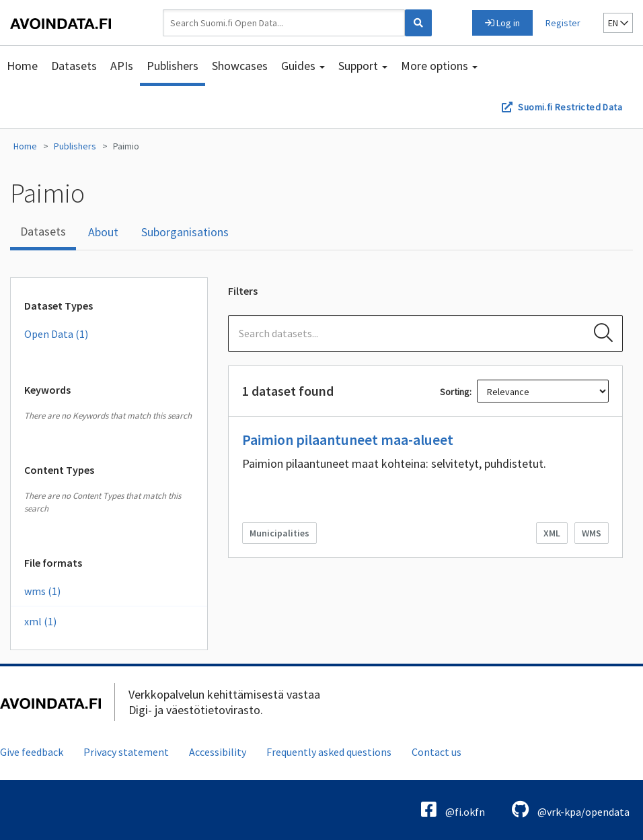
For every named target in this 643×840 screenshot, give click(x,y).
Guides (303, 66)
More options (439, 66)
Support (363, 66)
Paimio (126, 146)
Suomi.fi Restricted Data (570, 107)
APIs (122, 66)
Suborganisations (185, 232)
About (103, 232)
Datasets (74, 66)
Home (22, 66)
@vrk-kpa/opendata (571, 809)
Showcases (240, 66)
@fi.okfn (453, 809)
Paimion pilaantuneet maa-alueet (348, 440)
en (618, 23)
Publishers (173, 66)
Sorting (455, 392)
